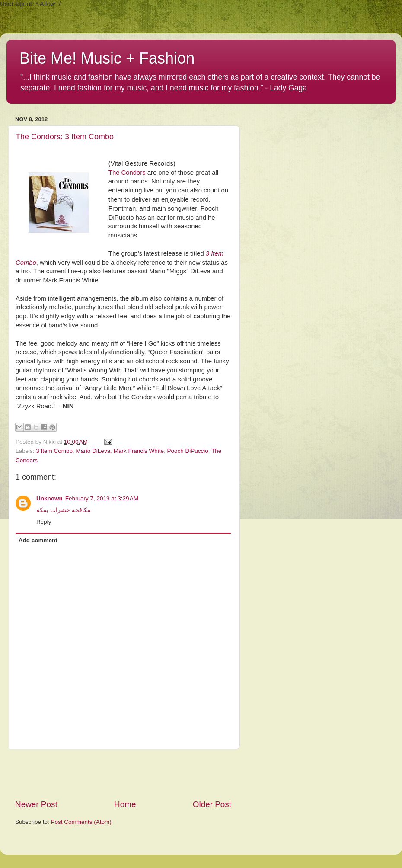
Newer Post (36, 804)
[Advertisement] (123, 774)
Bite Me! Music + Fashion (107, 58)
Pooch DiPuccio (187, 451)
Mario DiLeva (93, 451)
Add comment (38, 540)
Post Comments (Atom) (81, 822)
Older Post (212, 804)
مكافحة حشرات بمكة (64, 510)
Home (125, 804)
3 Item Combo (54, 451)
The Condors (127, 173)
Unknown (49, 498)
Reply (44, 522)
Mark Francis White (139, 451)
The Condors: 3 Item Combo (65, 137)
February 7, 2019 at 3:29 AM (102, 498)
